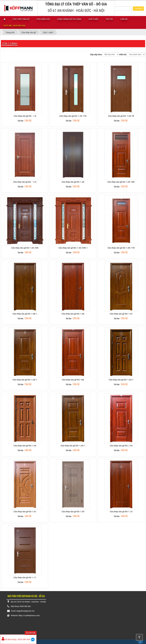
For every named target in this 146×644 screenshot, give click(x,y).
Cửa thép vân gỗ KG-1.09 (73, 512)
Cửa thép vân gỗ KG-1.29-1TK (73, 116)
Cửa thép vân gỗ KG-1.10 (121, 512)
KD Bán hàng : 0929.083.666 (16, 639)
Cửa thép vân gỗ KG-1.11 (25, 577)
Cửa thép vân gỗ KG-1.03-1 (73, 446)
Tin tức (109, 19)
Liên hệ (124, 19)
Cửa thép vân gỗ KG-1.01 (25, 512)
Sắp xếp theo (96, 54)
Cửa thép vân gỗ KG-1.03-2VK (25, 248)
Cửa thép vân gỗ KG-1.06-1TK (121, 248)
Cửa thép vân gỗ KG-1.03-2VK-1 (73, 248)
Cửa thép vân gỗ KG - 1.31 (25, 182)
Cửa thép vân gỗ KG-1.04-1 (121, 380)
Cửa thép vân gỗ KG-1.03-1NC (121, 182)
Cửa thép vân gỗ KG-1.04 (25, 446)
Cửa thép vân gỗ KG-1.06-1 (25, 380)
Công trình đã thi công (69, 19)
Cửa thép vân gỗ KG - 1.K (25, 116)
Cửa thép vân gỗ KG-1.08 (73, 314)
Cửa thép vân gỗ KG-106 (73, 380)
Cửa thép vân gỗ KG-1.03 (121, 446)
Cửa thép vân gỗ (21, 19)
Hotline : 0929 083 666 (14, 26)
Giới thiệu (94, 19)
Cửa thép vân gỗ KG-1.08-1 (25, 314)
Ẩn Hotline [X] (31, 633)
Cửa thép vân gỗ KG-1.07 (121, 314)
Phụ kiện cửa (43, 19)
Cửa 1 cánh (10, 44)
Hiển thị (123, 54)
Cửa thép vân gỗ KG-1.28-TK (121, 116)
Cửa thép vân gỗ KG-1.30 (73, 182)
